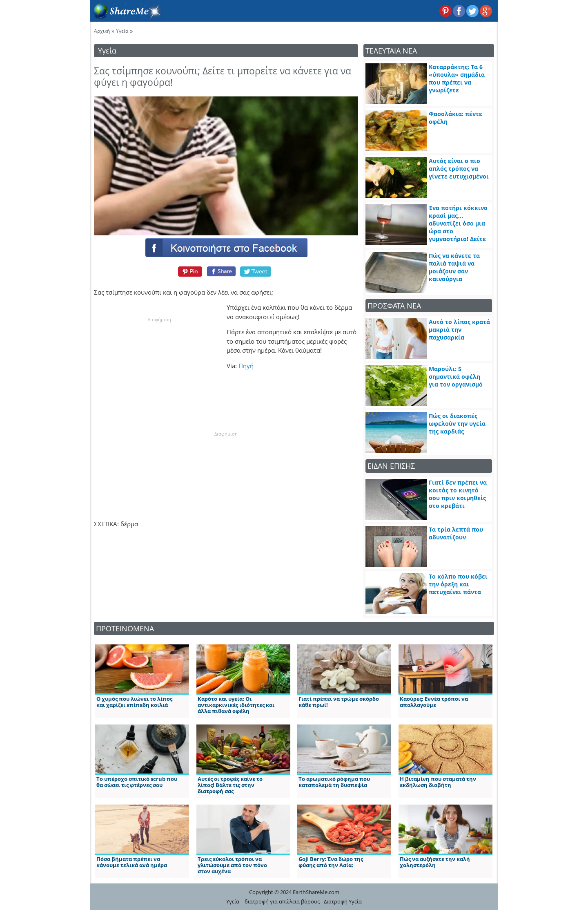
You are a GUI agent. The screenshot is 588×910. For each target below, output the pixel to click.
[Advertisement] (159, 374)
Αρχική (102, 31)
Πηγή (246, 366)
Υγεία (122, 31)
